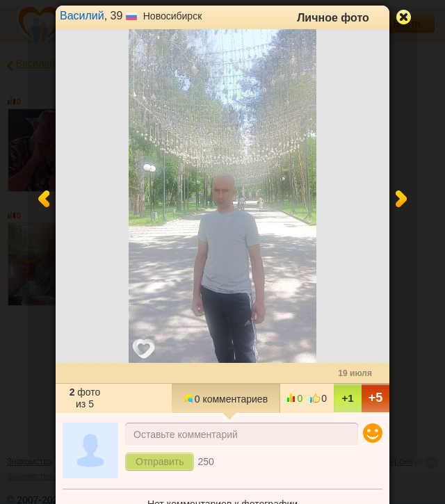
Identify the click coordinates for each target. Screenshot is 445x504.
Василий (82, 16)
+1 (347, 398)
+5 (376, 398)
